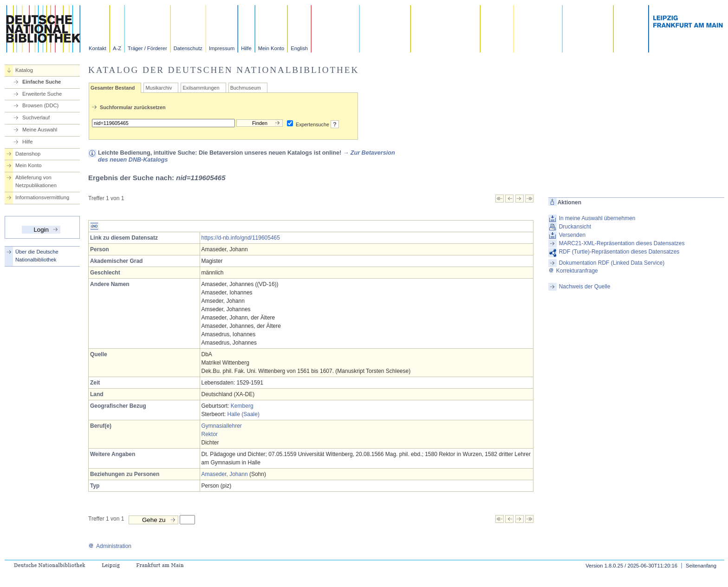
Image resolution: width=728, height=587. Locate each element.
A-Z (117, 48)
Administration (110, 546)
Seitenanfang (701, 566)
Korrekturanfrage (573, 271)
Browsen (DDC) (40, 105)
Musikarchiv (159, 88)
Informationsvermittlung (42, 197)
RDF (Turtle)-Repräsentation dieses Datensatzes (619, 252)
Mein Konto (271, 48)
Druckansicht (575, 227)
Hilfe (246, 48)
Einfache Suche (42, 82)
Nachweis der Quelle (585, 287)
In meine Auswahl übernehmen (597, 218)
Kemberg (242, 406)
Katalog (24, 70)
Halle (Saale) (244, 414)
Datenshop (28, 154)
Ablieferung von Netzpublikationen (36, 181)
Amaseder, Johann (225, 474)
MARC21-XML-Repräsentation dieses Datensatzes (622, 243)
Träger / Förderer (147, 48)
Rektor (210, 434)
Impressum (222, 48)
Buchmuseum (246, 88)
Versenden (572, 235)
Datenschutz (188, 48)
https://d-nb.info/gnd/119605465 (241, 238)
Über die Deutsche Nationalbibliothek (37, 256)
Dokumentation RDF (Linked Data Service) (612, 263)
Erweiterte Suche (42, 94)
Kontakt (97, 48)
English (299, 48)
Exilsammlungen (201, 88)
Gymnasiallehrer (222, 426)
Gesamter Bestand (113, 88)
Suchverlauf (36, 117)
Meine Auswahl (40, 130)
